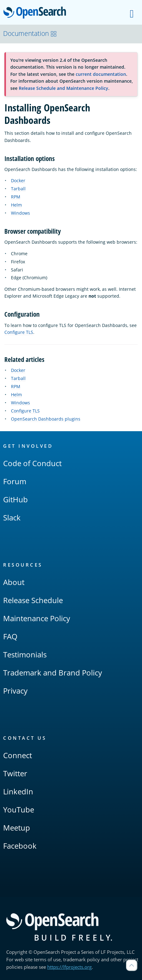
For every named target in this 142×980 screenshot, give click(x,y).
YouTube (19, 809)
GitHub (15, 499)
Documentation (30, 33)
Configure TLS (19, 332)
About (14, 582)
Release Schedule (33, 600)
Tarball (18, 189)
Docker (18, 180)
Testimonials (25, 654)
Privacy (15, 691)
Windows (20, 213)
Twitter (15, 773)
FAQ (10, 636)
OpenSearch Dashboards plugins (46, 419)
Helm (16, 205)
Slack (12, 517)
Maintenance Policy (37, 618)
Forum (15, 481)
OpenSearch (36, 13)
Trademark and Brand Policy (53, 673)
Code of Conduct (32, 463)
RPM (16, 197)
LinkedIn (18, 791)
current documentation (101, 74)
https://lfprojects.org (69, 967)
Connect (18, 755)
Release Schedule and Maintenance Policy (63, 88)
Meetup (17, 828)
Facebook (20, 846)
